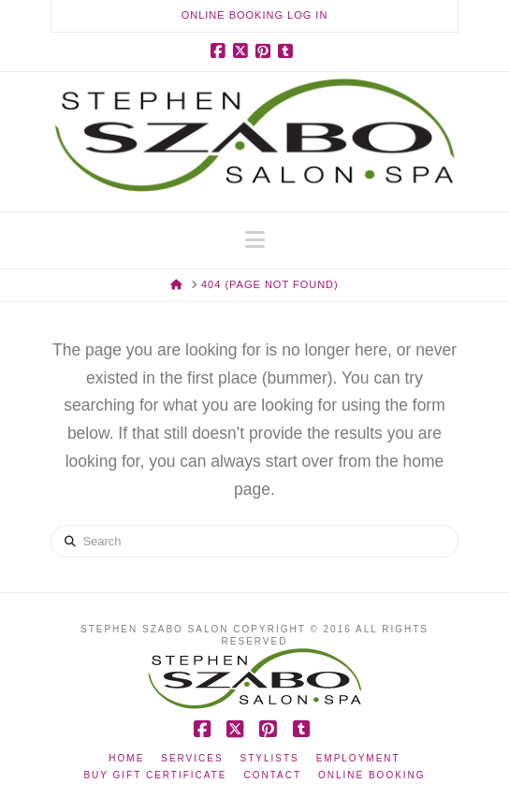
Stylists (270, 758)
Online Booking (372, 775)
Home (126, 758)
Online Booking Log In (255, 15)
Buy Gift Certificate (155, 775)
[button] (255, 240)
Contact (272, 775)
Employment (358, 758)
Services (192, 758)
